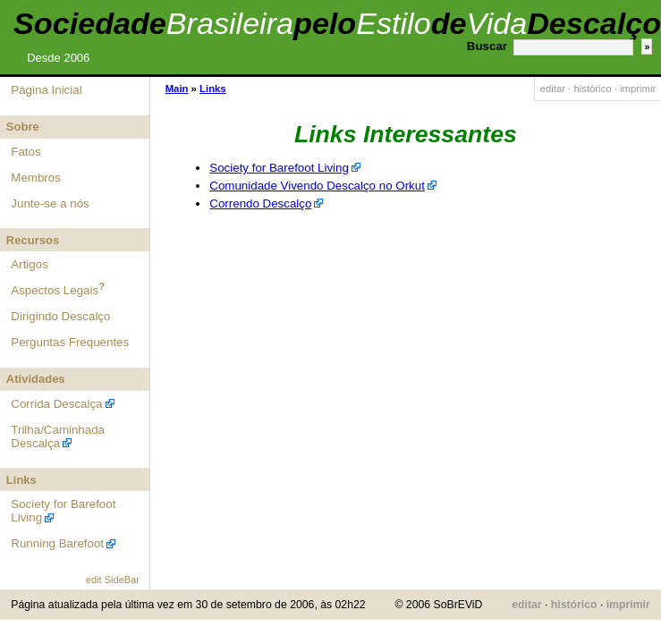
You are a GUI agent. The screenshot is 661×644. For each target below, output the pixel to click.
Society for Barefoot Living (279, 168)
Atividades (36, 379)
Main (177, 89)
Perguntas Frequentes (70, 342)
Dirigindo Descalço (60, 316)
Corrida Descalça (56, 404)
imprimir (638, 89)
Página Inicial (46, 90)
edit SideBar (113, 580)
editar (553, 89)
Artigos (29, 264)
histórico (592, 89)
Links (21, 480)
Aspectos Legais (55, 290)
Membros (36, 178)
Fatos (25, 152)
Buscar (487, 46)
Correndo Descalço (260, 203)
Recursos (33, 240)
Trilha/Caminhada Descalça (58, 436)
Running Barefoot (57, 543)
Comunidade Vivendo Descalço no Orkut (317, 186)
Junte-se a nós (50, 203)
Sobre (23, 127)
